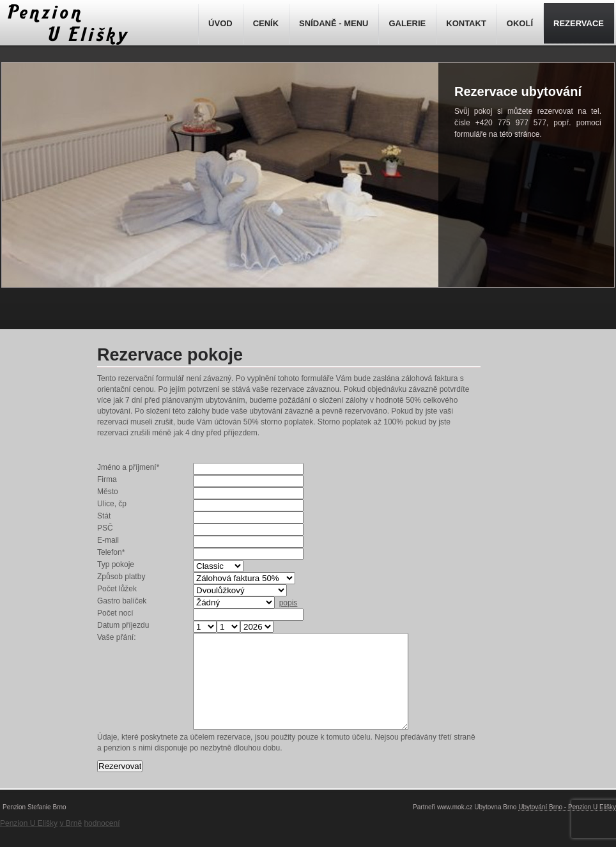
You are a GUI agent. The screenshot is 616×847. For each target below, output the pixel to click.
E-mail (108, 540)
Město (108, 492)
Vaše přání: (116, 637)
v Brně (71, 843)
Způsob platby (121, 577)
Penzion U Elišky (29, 843)
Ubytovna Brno (495, 826)
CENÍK (266, 23)
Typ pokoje (116, 564)
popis (289, 603)
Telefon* (111, 552)
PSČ (105, 528)
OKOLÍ (520, 23)
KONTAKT (466, 23)
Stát (104, 516)
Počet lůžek (117, 589)
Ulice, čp (112, 504)
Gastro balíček (122, 601)
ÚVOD (220, 23)
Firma (107, 479)
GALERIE (407, 23)
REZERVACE (579, 23)
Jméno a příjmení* (128, 467)
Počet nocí (115, 613)
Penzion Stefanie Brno (35, 826)
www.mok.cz (455, 826)
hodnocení (102, 843)
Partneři (424, 826)
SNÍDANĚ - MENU (334, 23)
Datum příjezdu (123, 625)
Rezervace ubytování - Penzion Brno (65, 24)
